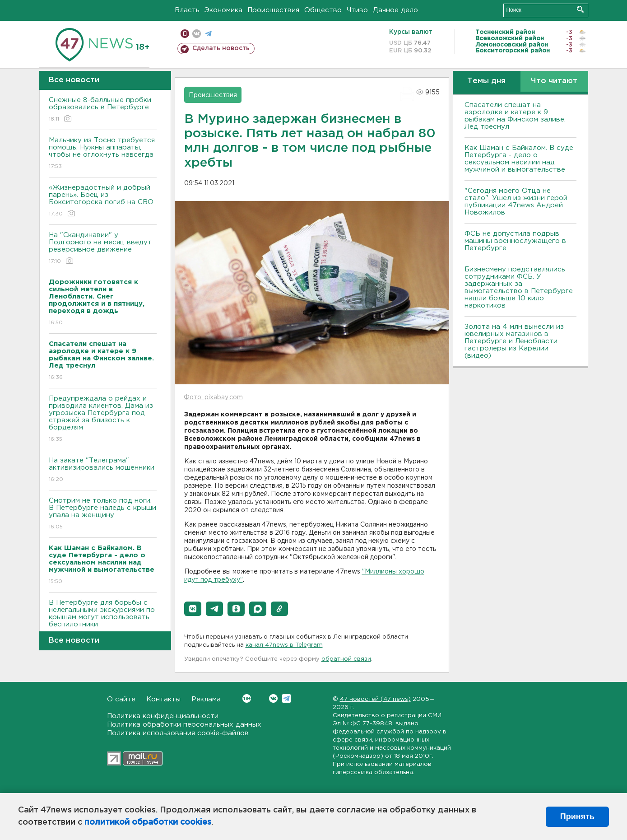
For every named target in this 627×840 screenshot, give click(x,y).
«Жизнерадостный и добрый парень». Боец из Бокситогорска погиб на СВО (103, 201)
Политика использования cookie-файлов (178, 733)
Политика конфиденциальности (163, 716)
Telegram (286, 698)
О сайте (121, 699)
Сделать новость (221, 48)
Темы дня (486, 81)
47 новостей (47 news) (375, 699)
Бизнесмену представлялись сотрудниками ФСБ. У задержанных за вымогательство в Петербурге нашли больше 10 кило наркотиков (519, 287)
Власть (187, 10)
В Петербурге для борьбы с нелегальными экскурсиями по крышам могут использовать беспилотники (103, 620)
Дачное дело (395, 10)
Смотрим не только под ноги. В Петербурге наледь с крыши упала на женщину (103, 514)
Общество (323, 10)
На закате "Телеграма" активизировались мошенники (103, 470)
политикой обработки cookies (148, 822)
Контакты (163, 699)
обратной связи (346, 659)
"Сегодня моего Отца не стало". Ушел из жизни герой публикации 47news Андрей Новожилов (516, 202)
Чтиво (357, 10)
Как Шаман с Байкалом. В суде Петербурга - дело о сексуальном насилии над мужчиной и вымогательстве (519, 159)
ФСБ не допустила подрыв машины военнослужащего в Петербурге (515, 241)
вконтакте (197, 34)
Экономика (223, 10)
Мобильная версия (185, 34)
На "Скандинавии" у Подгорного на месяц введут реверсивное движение (103, 249)
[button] (193, 609)
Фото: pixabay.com (213, 397)
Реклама (206, 699)
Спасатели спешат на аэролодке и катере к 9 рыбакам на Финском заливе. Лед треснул (515, 116)
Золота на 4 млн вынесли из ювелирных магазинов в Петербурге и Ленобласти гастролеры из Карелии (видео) (514, 341)
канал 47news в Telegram (284, 645)
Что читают (554, 81)
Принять (577, 817)
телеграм (208, 34)
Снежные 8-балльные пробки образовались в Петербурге (103, 110)
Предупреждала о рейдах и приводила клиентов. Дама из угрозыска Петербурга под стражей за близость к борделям (103, 419)
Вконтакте (247, 698)
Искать (580, 9)
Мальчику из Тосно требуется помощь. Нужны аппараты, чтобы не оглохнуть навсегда (103, 154)
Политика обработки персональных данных (184, 725)
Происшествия (273, 10)
